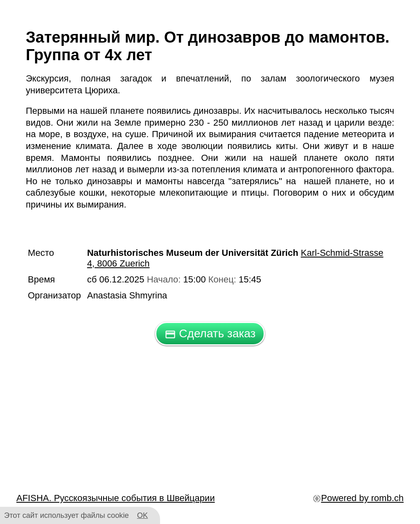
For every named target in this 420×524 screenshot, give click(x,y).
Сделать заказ (210, 333)
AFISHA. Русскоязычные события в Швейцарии (116, 498)
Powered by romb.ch (358, 498)
